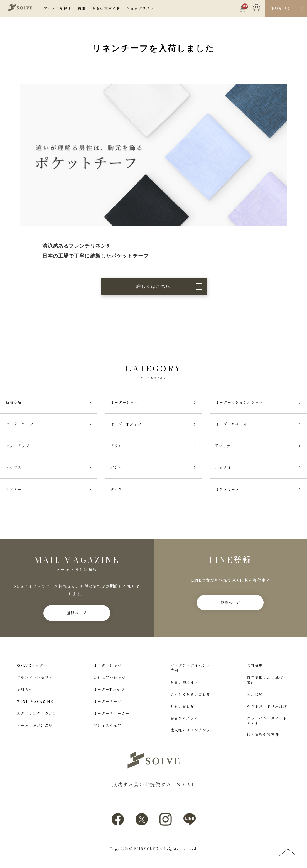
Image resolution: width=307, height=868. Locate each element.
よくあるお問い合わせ (190, 694)
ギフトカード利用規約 (267, 706)
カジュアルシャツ (110, 678)
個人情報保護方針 (263, 735)
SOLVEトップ (30, 666)
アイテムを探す (58, 8)
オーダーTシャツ (109, 690)
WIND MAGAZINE (35, 702)
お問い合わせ (182, 706)
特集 (82, 8)
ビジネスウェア (108, 726)
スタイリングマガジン (37, 714)
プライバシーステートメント (267, 721)
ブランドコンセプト (35, 678)
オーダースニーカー (112, 714)
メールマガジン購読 (35, 726)
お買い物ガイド (106, 8)
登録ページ (77, 613)
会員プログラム (184, 718)
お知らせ (25, 690)
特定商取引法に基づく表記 (267, 680)
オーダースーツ (108, 702)
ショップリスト (140, 8)
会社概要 (255, 666)
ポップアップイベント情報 (190, 668)
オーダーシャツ (108, 666)
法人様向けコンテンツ (190, 730)
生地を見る (281, 8)
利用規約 (255, 694)
